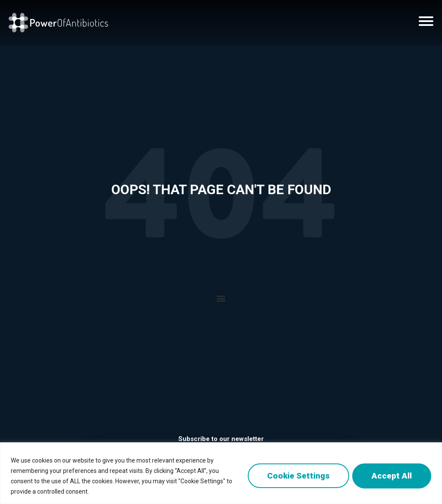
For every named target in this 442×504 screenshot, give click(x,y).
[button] (221, 298)
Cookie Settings (295, 476)
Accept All (391, 476)
